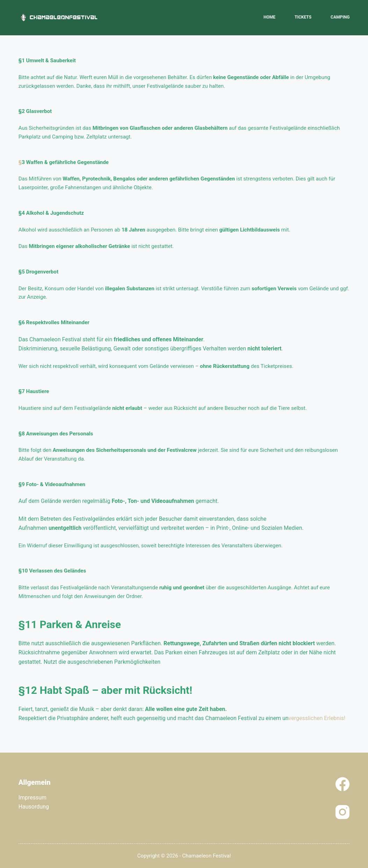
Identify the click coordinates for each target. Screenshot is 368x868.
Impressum (33, 798)
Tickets (303, 17)
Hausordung (34, 807)
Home (269, 17)
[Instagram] (342, 812)
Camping (340, 17)
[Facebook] (342, 784)
